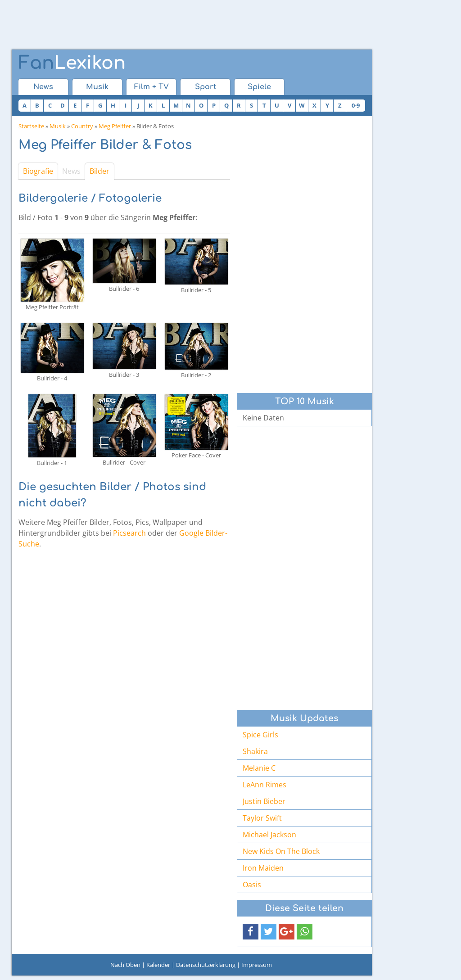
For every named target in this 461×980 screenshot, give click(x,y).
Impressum (257, 965)
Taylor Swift (262, 818)
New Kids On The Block (281, 851)
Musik (97, 87)
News (43, 87)
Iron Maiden (263, 868)
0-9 (356, 105)
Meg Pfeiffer (115, 126)
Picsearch (129, 533)
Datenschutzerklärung (206, 965)
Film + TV (151, 87)
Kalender (158, 965)
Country (82, 126)
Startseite (31, 126)
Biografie (38, 171)
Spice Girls (260, 735)
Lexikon (72, 63)
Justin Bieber (264, 801)
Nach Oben (125, 965)
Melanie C (259, 768)
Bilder (99, 171)
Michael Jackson (269, 835)
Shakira (255, 751)
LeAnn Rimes (264, 785)
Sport (206, 87)
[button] (251, 932)
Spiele (259, 87)
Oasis (252, 885)
